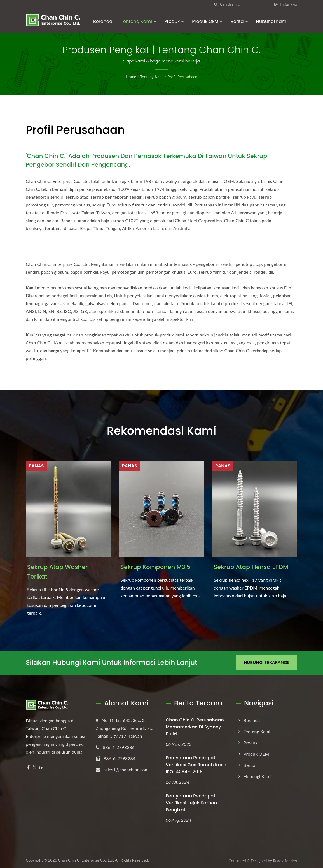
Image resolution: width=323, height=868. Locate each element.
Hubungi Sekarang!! (267, 662)
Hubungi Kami (272, 21)
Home (131, 77)
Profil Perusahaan (182, 77)
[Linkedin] (41, 768)
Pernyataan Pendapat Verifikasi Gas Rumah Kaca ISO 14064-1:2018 (196, 765)
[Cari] (216, 4)
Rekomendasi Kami (162, 431)
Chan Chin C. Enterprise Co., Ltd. (86, 860)
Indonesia (289, 4)
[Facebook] (28, 768)
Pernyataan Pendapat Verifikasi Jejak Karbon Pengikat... (191, 803)
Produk (174, 21)
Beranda (103, 21)
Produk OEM (207, 21)
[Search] (245, 4)
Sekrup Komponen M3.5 (155, 567)
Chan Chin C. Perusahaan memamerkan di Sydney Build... (195, 727)
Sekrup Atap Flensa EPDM (251, 567)
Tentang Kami (138, 21)
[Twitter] (35, 768)
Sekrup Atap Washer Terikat (57, 572)
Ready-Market (285, 861)
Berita (239, 21)
